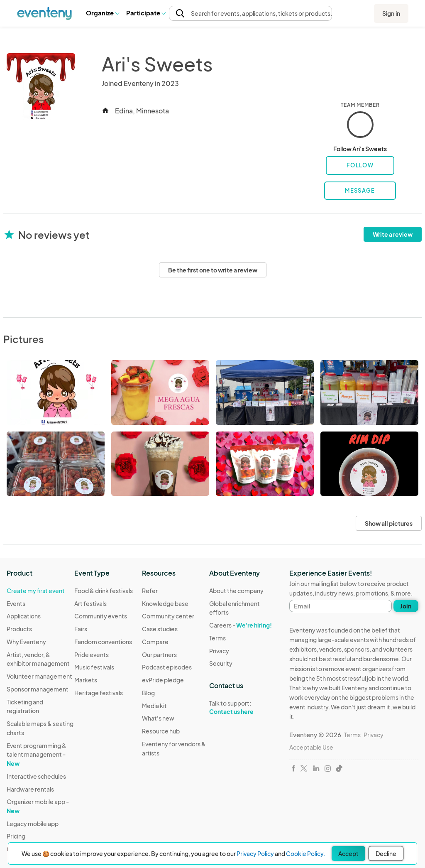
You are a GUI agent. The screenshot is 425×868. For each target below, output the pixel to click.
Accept (348, 853)
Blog (148, 693)
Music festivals (94, 667)
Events (16, 603)
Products (19, 629)
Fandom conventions (103, 642)
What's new (158, 718)
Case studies (160, 629)
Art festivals (90, 603)
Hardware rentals (30, 789)
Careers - (241, 625)
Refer (150, 591)
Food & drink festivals (104, 591)
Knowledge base (165, 603)
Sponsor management (38, 689)
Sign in (391, 13)
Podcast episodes (167, 667)
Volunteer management (39, 676)
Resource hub (161, 731)
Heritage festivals (99, 693)
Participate (146, 13)
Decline (386, 853)
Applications (24, 616)
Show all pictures (389, 523)
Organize (102, 13)
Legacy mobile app (33, 824)
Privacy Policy (255, 853)
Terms (217, 638)
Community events (101, 616)
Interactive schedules (36, 776)
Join (406, 606)
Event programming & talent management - (37, 754)
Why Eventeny (26, 642)
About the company (236, 591)
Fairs (81, 629)
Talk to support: (243, 708)
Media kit (154, 706)
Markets (86, 680)
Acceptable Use (311, 747)
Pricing (16, 836)
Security (221, 663)
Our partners (159, 655)
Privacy (219, 651)
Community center (168, 616)
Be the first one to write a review (213, 270)
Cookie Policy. (305, 853)
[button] (102, 13)
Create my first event (36, 591)
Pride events (92, 655)
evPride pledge (163, 680)
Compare (155, 642)
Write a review (393, 234)
